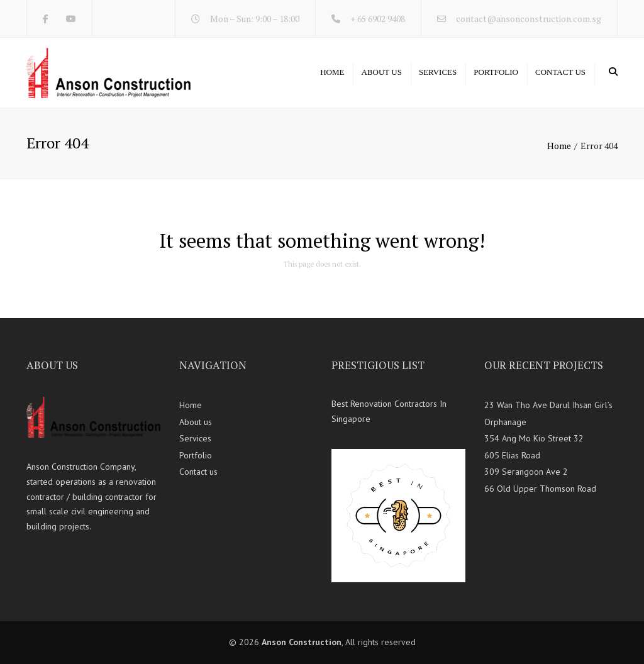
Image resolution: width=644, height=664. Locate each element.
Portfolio (496, 72)
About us (381, 72)
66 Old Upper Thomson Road (540, 489)
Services (438, 72)
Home (332, 72)
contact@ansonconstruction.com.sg (529, 19)
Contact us (560, 72)
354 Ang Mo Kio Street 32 (534, 438)
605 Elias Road (512, 455)
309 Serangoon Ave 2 (526, 472)
